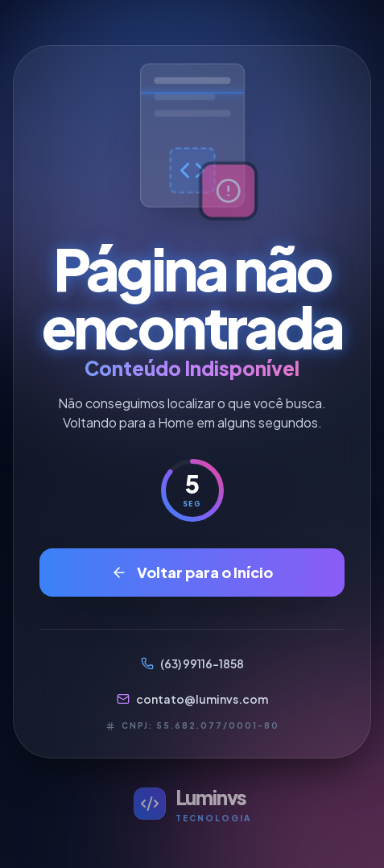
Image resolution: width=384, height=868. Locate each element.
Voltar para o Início (192, 572)
